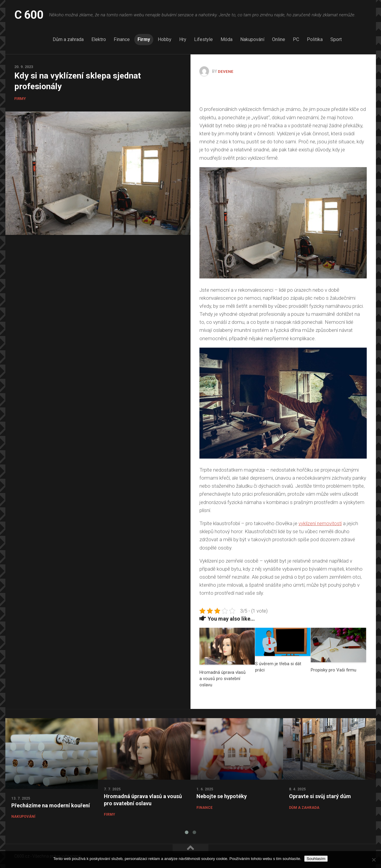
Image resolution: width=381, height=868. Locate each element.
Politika (315, 39)
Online (279, 39)
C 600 (30, 15)
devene (226, 71)
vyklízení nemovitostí (321, 523)
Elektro (99, 39)
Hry (183, 39)
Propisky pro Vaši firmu (334, 670)
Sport (336, 39)
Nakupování (252, 39)
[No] (374, 860)
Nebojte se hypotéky (222, 796)
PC (296, 39)
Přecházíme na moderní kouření (51, 805)
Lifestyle (203, 39)
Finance (122, 39)
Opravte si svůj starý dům (320, 796)
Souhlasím (316, 859)
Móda (227, 39)
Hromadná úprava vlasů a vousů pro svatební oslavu (222, 678)
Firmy (144, 39)
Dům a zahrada (68, 39)
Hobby (165, 39)
